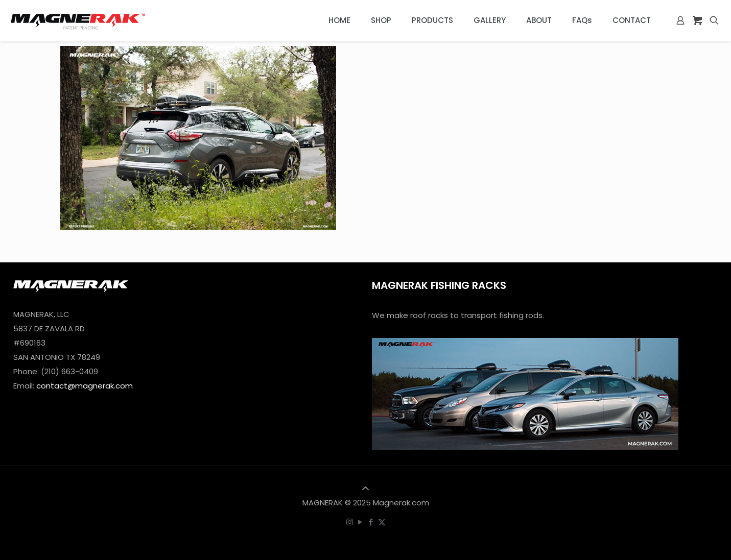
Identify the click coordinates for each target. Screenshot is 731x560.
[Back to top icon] (365, 488)
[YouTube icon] (360, 522)
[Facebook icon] (371, 522)
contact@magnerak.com (85, 386)
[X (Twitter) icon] (382, 522)
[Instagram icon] (350, 522)
